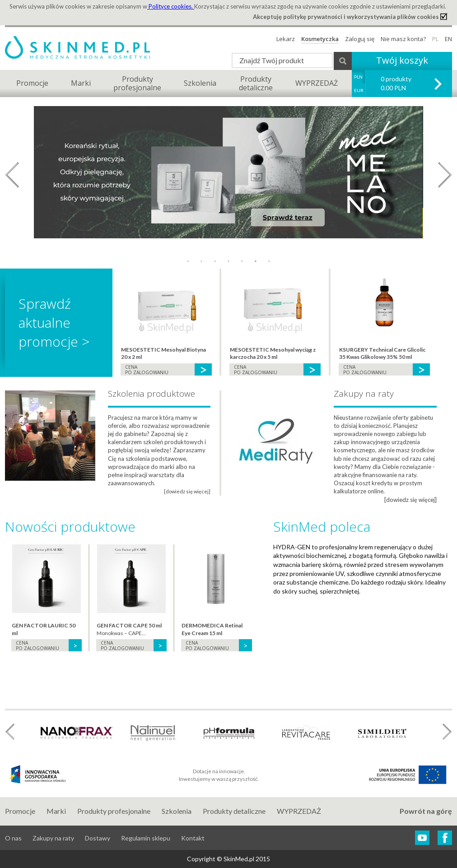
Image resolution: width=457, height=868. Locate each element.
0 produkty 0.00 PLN (396, 83)
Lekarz (286, 39)
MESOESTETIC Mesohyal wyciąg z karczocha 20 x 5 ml (273, 353)
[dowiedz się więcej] (410, 500)
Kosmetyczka (320, 39)
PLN (358, 77)
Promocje (32, 83)
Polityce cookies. (171, 6)
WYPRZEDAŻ (317, 83)
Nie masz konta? (403, 39)
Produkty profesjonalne (114, 811)
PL (435, 39)
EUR (359, 90)
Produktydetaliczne (256, 83)
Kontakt (193, 838)
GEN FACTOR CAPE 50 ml (129, 625)
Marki (81, 83)
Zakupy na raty (53, 838)
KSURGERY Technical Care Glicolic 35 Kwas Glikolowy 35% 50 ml (382, 353)
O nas (13, 838)
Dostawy (98, 838)
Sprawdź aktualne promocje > (54, 323)
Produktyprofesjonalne (137, 83)
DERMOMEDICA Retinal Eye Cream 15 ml (212, 629)
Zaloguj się (360, 39)
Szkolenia (200, 83)
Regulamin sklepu (146, 838)
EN (448, 39)
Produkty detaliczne (234, 811)
